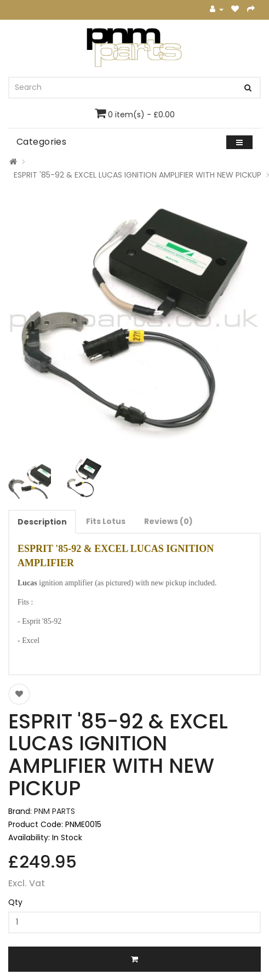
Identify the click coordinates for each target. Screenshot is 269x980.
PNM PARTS (55, 811)
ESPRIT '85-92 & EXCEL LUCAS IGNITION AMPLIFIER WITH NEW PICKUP (138, 175)
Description (42, 522)
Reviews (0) (168, 521)
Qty (15, 902)
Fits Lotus (106, 521)
